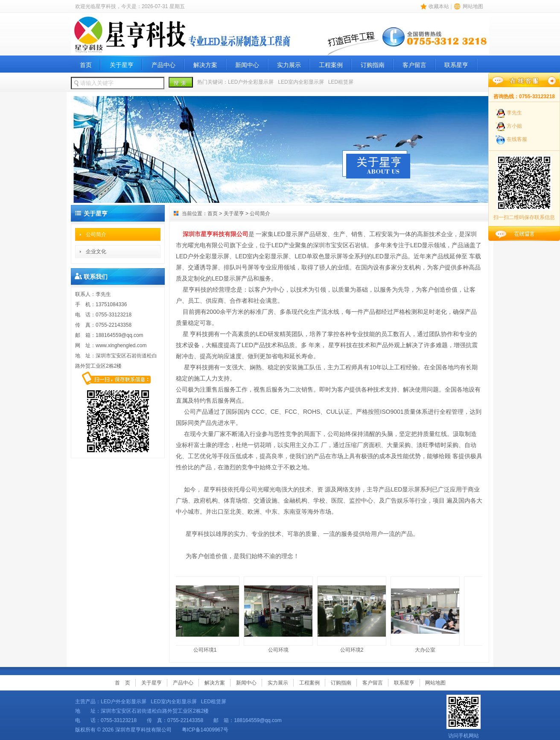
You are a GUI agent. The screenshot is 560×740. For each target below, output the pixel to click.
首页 (86, 65)
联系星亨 (456, 65)
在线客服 (517, 139)
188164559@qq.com (120, 335)
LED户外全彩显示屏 (251, 82)
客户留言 (414, 65)
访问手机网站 (464, 717)
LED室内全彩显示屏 (301, 82)
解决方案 (205, 65)
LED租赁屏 (341, 82)
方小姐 (514, 126)
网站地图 (473, 6)
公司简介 (96, 234)
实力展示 (289, 65)
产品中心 (163, 65)
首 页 (122, 683)
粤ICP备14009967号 (206, 730)
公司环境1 (206, 615)
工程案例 (331, 65)
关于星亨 (122, 65)
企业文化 (96, 252)
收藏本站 (439, 6)
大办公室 (426, 615)
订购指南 (373, 65)
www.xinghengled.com (121, 345)
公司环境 (280, 615)
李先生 (514, 113)
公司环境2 (353, 615)
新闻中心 (247, 65)
